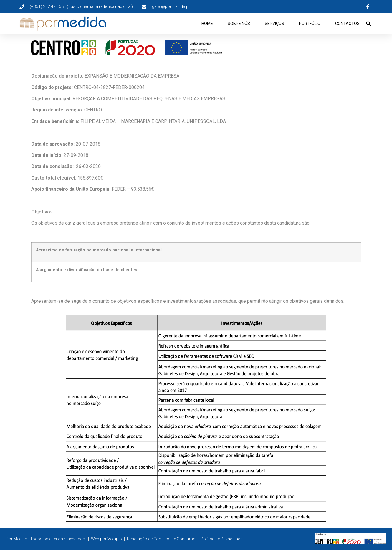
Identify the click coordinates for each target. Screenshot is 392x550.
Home (207, 24)
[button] (368, 24)
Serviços (274, 24)
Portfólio (310, 24)
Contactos (347, 24)
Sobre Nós (239, 24)
